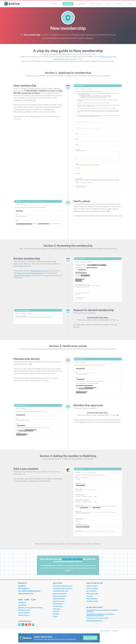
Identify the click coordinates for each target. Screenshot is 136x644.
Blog (109, 4)
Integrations (81, 4)
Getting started (92, 586)
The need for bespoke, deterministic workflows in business (102, 611)
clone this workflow (72, 559)
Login (130, 4)
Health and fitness (59, 598)
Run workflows (91, 591)
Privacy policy (114, 630)
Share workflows (92, 598)
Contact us (119, 4)
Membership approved (40, 271)
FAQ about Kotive (24, 610)
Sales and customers (60, 596)
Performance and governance (63, 588)
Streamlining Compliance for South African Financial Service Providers (100, 615)
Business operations (60, 593)
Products (55, 4)
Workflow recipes (92, 601)
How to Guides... (96, 4)
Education (56, 614)
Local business (58, 606)
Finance (55, 616)
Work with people (92, 593)
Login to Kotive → (24, 615)
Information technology (61, 591)
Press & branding (24, 612)
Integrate (90, 596)
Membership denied (22, 275)
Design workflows (92, 588)
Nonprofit (56, 611)
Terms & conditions (105, 630)
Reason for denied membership (30, 273)
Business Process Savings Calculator (30, 607)
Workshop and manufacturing (63, 586)
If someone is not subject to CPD (97, 618)
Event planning (58, 604)
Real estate (57, 609)
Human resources (59, 601)
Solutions (68, 4)
